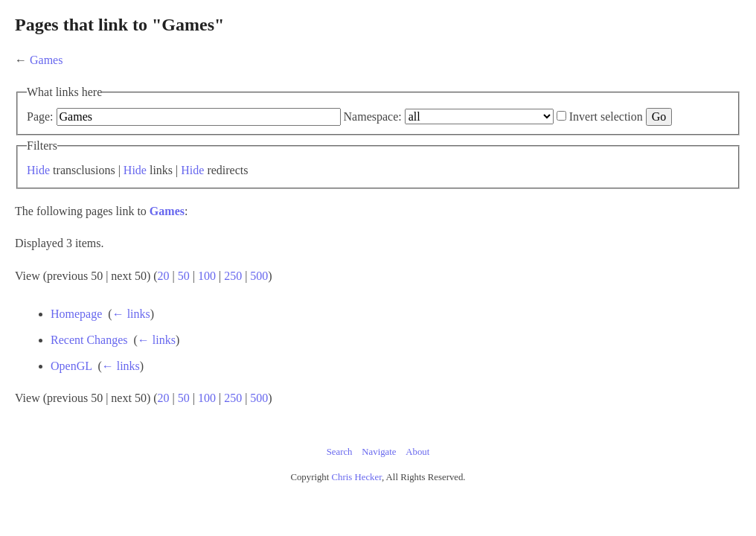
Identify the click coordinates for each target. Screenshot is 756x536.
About (417, 472)
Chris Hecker (357, 497)
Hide (119, 190)
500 (339, 296)
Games (126, 60)
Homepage (174, 334)
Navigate (379, 472)
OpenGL (169, 386)
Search (340, 472)
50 (264, 296)
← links (230, 334)
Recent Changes (188, 360)
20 (244, 296)
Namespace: (453, 117)
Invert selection (147, 137)
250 (313, 296)
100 (287, 296)
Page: (121, 117)
